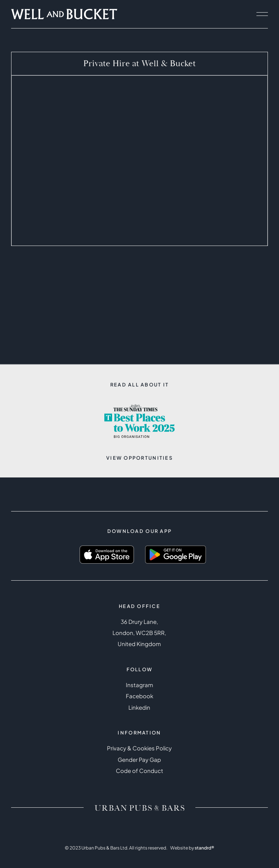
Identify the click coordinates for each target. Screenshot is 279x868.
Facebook (139, 696)
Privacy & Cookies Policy (139, 748)
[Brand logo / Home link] (139, 808)
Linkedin (139, 707)
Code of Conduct (139, 771)
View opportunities (139, 458)
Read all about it (140, 385)
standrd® (204, 848)
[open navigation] (262, 14)
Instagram (139, 685)
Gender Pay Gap (139, 759)
